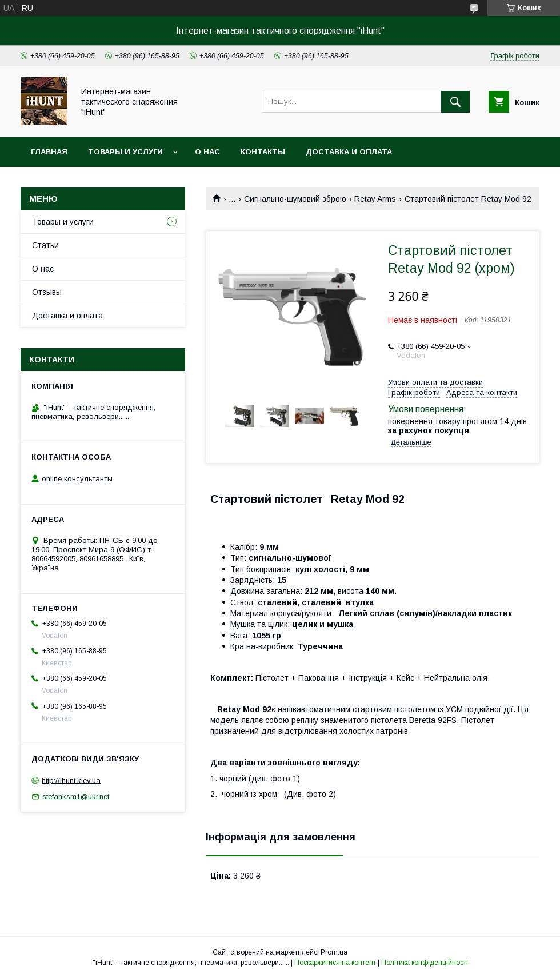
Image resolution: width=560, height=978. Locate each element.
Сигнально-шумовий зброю (295, 199)
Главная (49, 152)
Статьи (45, 245)
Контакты (263, 152)
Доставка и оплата (349, 152)
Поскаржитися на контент (335, 963)
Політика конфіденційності (425, 963)
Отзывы (47, 292)
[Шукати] (455, 102)
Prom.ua (334, 952)
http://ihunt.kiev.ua (71, 780)
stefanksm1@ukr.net (76, 797)
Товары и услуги (125, 152)
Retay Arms (375, 199)
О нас (207, 152)
